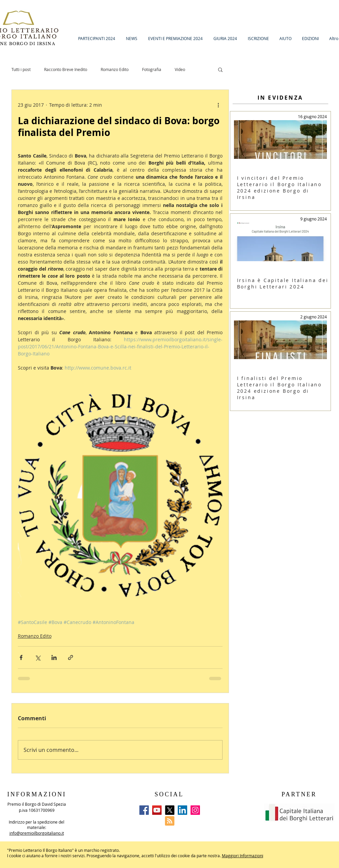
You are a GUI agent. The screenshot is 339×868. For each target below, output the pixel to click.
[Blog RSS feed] (170, 821)
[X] (170, 810)
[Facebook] (144, 810)
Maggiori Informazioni (243, 856)
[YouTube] (157, 810)
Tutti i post (21, 69)
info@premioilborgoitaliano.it (37, 833)
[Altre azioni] (218, 105)
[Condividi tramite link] (71, 657)
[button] (220, 69)
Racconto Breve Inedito (66, 69)
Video (180, 69)
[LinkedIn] (182, 810)
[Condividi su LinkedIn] (54, 657)
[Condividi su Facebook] (21, 657)
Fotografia (152, 69)
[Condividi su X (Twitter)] (38, 657)
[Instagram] (195, 810)
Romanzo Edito (115, 69)
